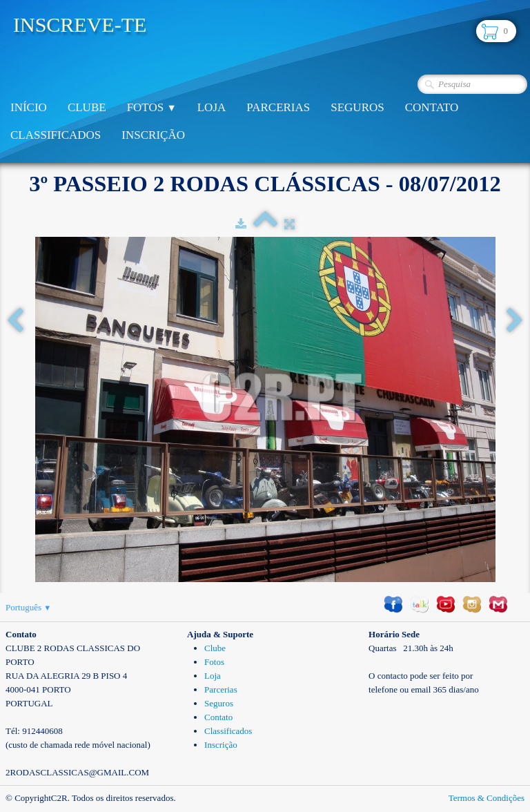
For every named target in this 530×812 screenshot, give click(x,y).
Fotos (152, 107)
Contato (432, 107)
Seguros (357, 107)
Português (28, 607)
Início (29, 107)
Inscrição (153, 135)
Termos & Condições (487, 798)
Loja (212, 107)
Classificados (56, 135)
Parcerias (278, 107)
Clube (87, 107)
